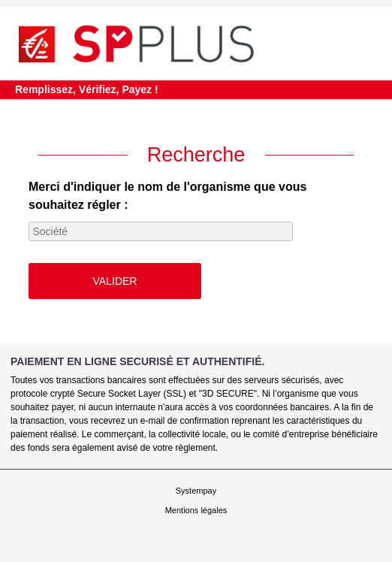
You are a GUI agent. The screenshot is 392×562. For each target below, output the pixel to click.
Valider (115, 281)
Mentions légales (196, 510)
